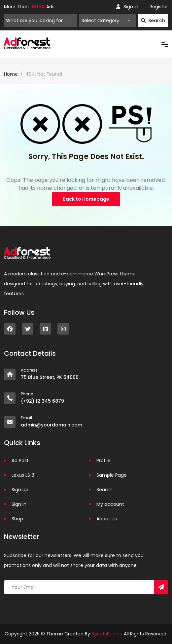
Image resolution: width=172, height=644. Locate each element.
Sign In (19, 504)
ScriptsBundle (107, 634)
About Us (107, 519)
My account (110, 504)
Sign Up (20, 490)
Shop (17, 519)
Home (11, 74)
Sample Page (112, 475)
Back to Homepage (86, 199)
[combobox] (107, 20)
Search (153, 20)
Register (159, 7)
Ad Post (20, 461)
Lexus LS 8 (23, 475)
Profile (103, 461)
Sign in (127, 7)
